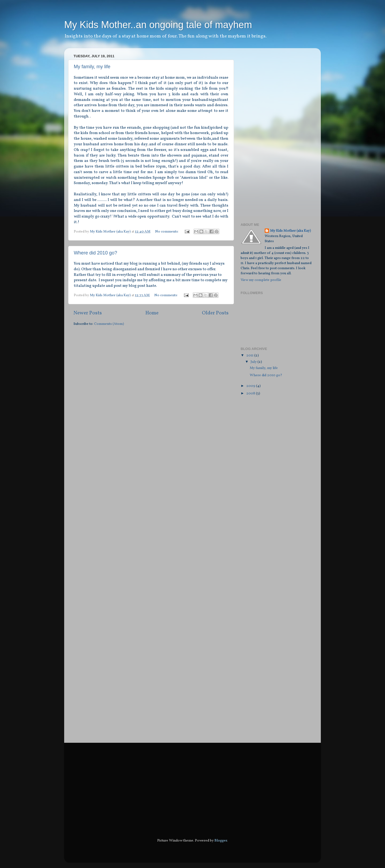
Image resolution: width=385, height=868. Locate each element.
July (254, 362)
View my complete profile (261, 280)
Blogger (221, 841)
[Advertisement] (262, 132)
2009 (251, 386)
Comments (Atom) (109, 324)
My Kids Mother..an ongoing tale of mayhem (158, 25)
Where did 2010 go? (95, 253)
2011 (250, 355)
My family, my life (92, 67)
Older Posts (215, 313)
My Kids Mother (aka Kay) (290, 231)
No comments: (167, 232)
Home (152, 313)
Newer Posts (88, 313)
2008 (251, 393)
